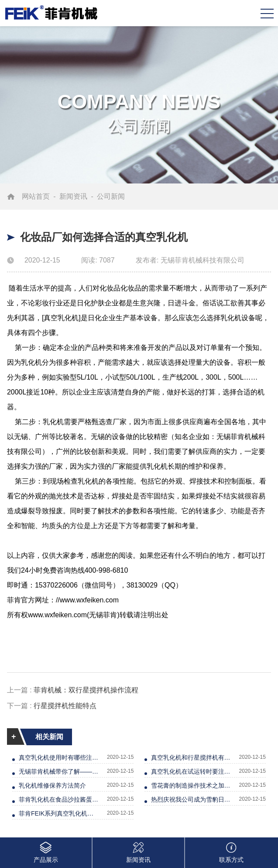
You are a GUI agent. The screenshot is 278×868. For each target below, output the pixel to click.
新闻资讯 (73, 196)
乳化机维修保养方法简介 (52, 785)
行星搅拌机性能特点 (65, 706)
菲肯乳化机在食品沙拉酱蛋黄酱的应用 (59, 799)
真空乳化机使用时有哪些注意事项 (59, 757)
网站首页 (36, 196)
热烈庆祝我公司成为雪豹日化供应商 (191, 799)
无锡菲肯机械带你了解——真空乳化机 (59, 771)
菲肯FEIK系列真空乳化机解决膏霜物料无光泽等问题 (59, 813)
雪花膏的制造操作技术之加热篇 (191, 785)
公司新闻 (111, 196)
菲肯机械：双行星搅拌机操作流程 (86, 690)
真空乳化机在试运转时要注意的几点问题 (191, 771)
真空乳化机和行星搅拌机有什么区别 (191, 757)
